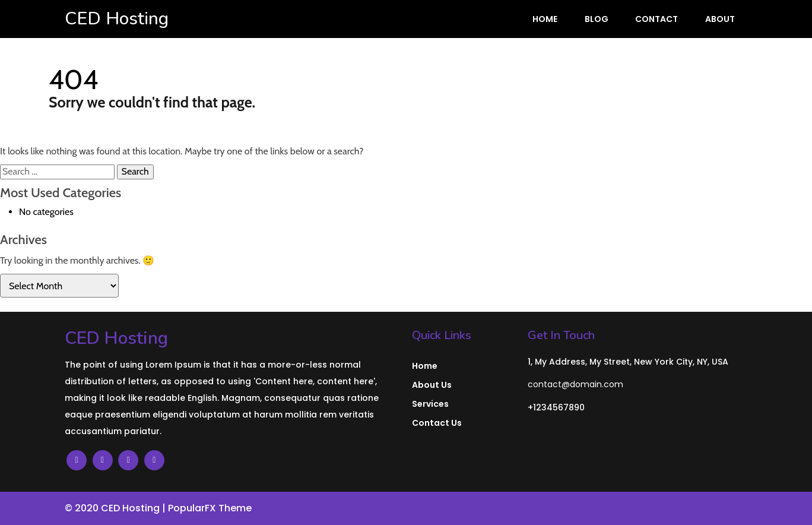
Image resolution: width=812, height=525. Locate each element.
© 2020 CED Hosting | (116, 508)
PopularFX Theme (210, 508)
